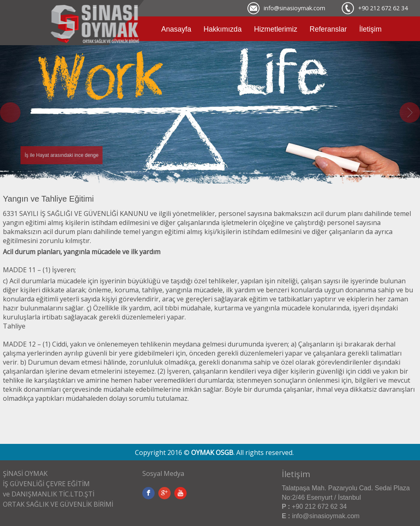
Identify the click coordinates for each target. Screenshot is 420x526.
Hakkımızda (223, 29)
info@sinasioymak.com (294, 8)
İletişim (371, 29)
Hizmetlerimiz (276, 29)
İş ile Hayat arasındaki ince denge (62, 155)
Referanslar (328, 29)
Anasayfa (176, 29)
